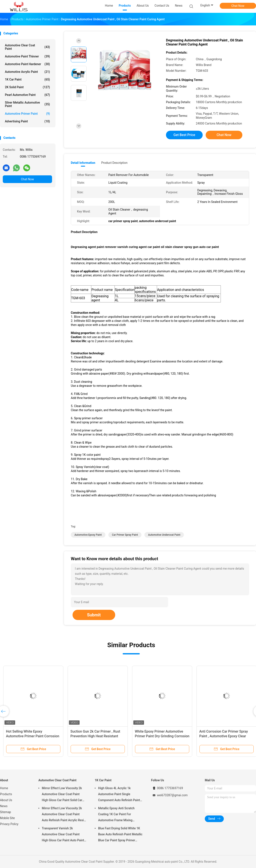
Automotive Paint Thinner (27, 56)
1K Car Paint (27, 79)
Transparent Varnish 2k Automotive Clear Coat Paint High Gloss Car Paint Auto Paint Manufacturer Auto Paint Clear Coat (63, 835)
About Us (6, 800)
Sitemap (5, 812)
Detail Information (83, 163)
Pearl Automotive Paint (27, 95)
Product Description (114, 163)
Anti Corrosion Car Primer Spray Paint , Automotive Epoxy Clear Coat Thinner (224, 736)
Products (6, 794)
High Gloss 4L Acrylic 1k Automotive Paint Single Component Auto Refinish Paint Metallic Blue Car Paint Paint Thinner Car (119, 795)
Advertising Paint (27, 121)
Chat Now (238, 6)
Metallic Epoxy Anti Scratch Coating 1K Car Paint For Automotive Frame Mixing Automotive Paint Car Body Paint (120, 815)
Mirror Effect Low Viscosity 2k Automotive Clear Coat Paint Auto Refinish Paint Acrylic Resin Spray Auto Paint (64, 815)
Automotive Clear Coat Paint (27, 47)
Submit (94, 615)
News (4, 806)
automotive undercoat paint (164, 535)
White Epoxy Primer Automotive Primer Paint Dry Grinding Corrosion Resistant (162, 736)
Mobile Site (7, 818)
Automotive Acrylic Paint (27, 72)
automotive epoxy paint (88, 535)
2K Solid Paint (27, 87)
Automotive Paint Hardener (27, 64)
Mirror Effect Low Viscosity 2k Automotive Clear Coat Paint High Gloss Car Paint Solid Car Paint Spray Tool (62, 795)
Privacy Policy (9, 824)
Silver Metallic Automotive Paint (27, 104)
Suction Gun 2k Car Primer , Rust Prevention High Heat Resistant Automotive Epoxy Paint (95, 736)
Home (4, 788)
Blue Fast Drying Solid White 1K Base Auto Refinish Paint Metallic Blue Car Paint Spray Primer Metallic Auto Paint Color (120, 835)
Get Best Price (184, 135)
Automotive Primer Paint (27, 114)
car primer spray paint (125, 535)
